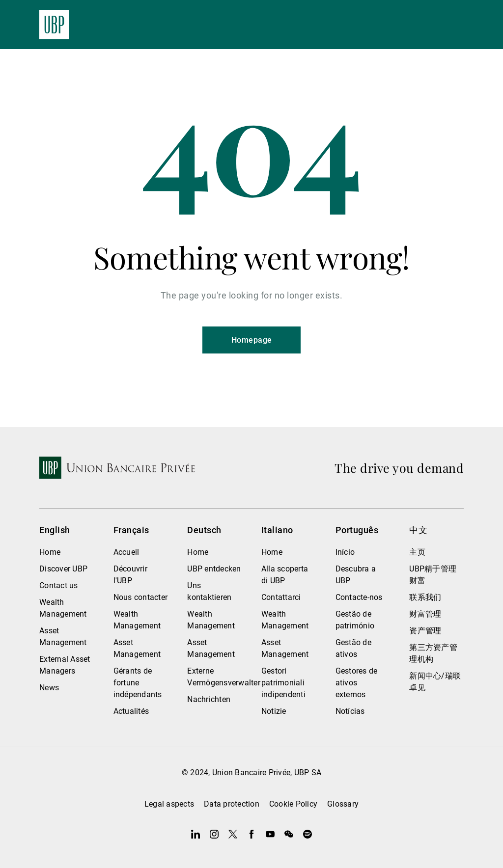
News (49, 688)
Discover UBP (63, 569)
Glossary (343, 804)
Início (345, 552)
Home (50, 552)
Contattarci (281, 597)
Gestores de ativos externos (357, 683)
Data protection (232, 804)
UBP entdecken (214, 569)
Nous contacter (141, 597)
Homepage (252, 340)
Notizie (274, 711)
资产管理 (425, 631)
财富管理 (425, 614)
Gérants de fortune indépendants (138, 683)
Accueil (126, 552)
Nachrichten (209, 699)
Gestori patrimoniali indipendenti (283, 683)
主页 (417, 552)
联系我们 (425, 597)
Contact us (59, 585)
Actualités (131, 711)
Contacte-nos (359, 597)
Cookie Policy (293, 804)
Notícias (350, 711)
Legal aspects (169, 804)
